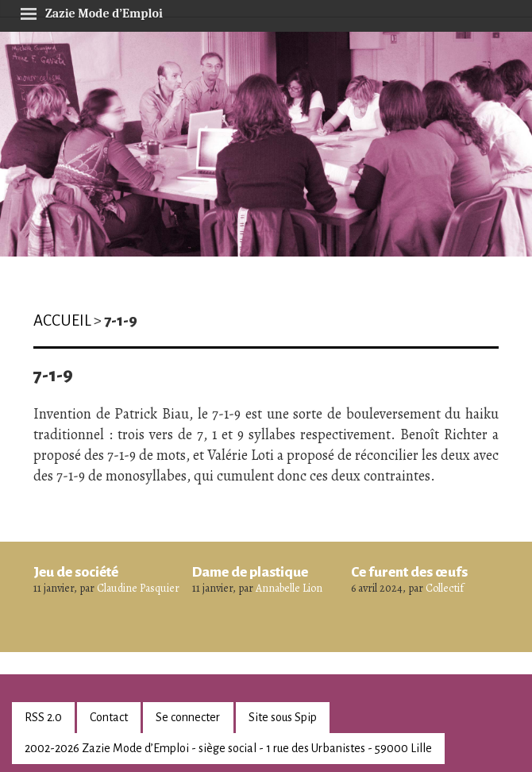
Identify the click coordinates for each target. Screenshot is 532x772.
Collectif (445, 588)
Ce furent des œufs (409, 572)
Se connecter (188, 717)
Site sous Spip (283, 717)
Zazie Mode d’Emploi (91, 11)
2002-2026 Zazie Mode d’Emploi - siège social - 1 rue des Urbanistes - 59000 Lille (228, 748)
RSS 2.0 (43, 717)
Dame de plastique (250, 572)
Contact (109, 717)
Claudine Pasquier (138, 588)
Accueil (62, 320)
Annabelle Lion (289, 588)
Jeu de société (76, 572)
